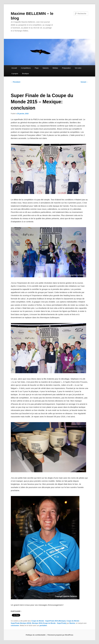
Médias (55, 68)
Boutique (25, 74)
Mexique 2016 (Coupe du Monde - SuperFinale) (49, 623)
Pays (37, 68)
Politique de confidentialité (36, 635)
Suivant (84, 82)
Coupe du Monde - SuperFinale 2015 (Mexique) (48, 621)
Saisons (46, 68)
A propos (15, 74)
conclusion (15, 626)
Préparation (66, 68)
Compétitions (26, 68)
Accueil (14, 68)
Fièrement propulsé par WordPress (60, 635)
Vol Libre (78, 68)
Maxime (72, 623)
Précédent (16, 82)
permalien (43, 626)
